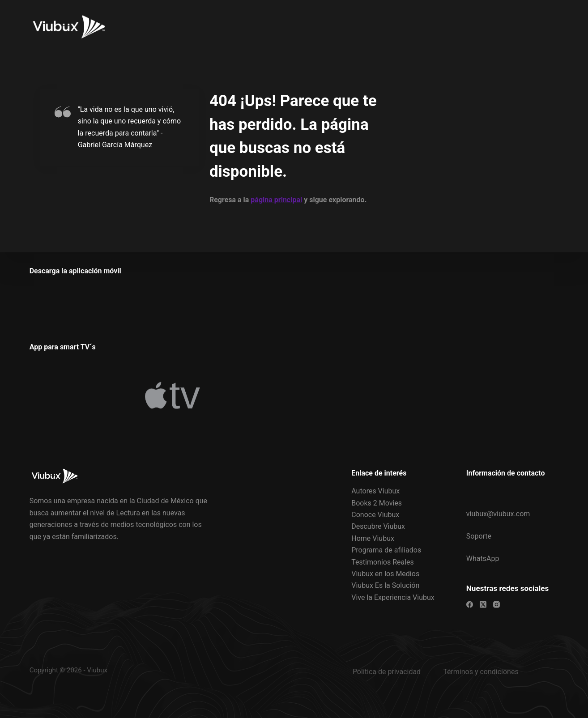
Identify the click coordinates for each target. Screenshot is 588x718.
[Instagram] (496, 604)
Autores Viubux (375, 491)
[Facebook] (470, 604)
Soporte (479, 536)
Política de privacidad (387, 671)
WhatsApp (483, 559)
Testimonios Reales (383, 562)
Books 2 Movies (377, 503)
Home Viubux (373, 538)
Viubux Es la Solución (385, 585)
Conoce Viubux (375, 515)
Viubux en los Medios (385, 574)
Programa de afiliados (386, 550)
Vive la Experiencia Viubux (393, 597)
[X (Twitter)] (483, 604)
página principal (276, 200)
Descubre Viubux (378, 526)
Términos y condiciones (481, 671)
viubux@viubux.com (498, 513)
